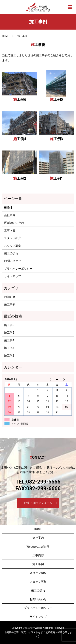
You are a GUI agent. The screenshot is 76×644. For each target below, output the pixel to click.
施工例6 (20, 99)
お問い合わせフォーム (38, 503)
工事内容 (10, 230)
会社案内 (10, 215)
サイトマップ (13, 276)
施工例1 (56, 178)
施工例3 (56, 139)
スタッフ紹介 (13, 238)
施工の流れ (11, 253)
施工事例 (10, 304)
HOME (5, 36)
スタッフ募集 (13, 246)
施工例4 (20, 139)
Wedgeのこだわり (16, 223)
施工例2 (20, 178)
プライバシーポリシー (18, 269)
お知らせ (10, 297)
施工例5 (56, 99)
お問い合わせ (13, 261)
